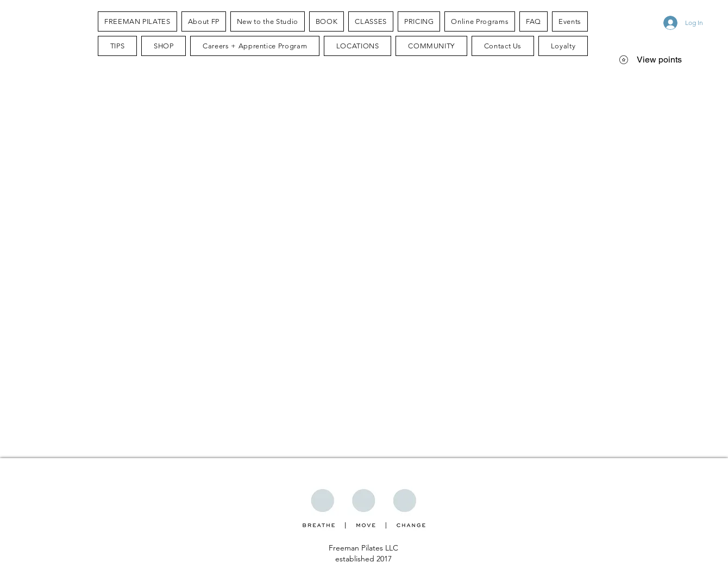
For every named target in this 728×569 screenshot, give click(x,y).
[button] (204, 21)
